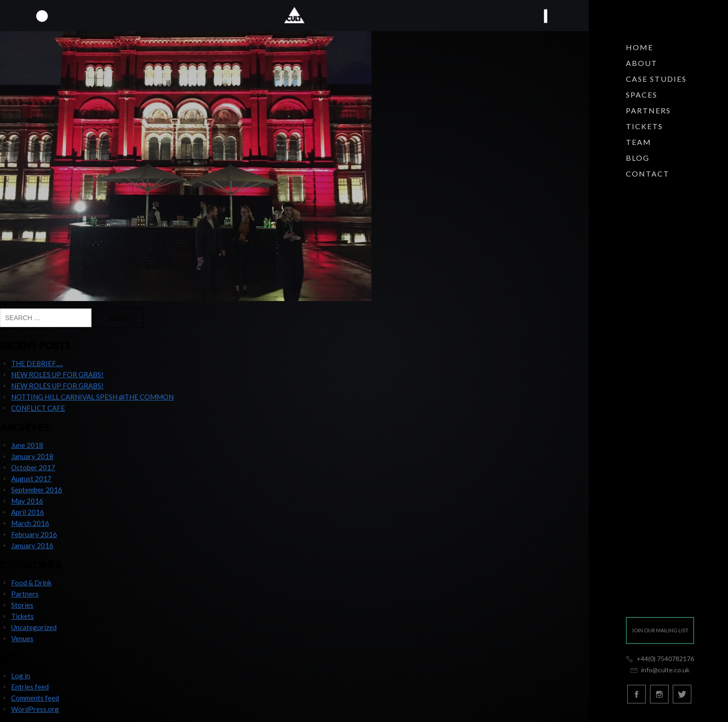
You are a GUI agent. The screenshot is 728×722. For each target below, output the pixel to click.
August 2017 (31, 479)
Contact (648, 174)
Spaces (642, 95)
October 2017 (33, 467)
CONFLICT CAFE (38, 408)
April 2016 (28, 512)
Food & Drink (31, 583)
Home (640, 47)
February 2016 (34, 534)
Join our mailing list (660, 630)
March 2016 (30, 523)
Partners (648, 110)
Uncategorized (34, 627)
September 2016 (37, 490)
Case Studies (656, 79)
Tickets (644, 126)
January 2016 (32, 545)
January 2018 (32, 456)
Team (639, 142)
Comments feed (35, 698)
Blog (638, 158)
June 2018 (27, 445)
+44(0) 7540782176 (660, 659)
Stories (22, 605)
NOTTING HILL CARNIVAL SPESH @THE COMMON (92, 397)
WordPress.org (35, 709)
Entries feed (30, 687)
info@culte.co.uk (660, 670)
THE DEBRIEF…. (37, 363)
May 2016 (27, 501)
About (642, 63)
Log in (21, 676)
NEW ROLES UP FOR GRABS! (57, 374)
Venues (22, 638)
